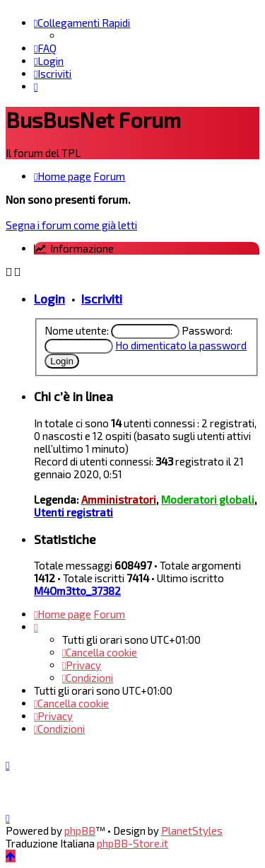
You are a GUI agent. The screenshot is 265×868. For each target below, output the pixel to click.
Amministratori (119, 499)
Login (49, 299)
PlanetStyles (192, 831)
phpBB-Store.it (132, 843)
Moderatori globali (208, 499)
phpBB (80, 831)
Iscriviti (102, 299)
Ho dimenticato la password (181, 345)
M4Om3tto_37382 (77, 591)
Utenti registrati (73, 512)
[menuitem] (45, 48)
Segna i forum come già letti (71, 225)
